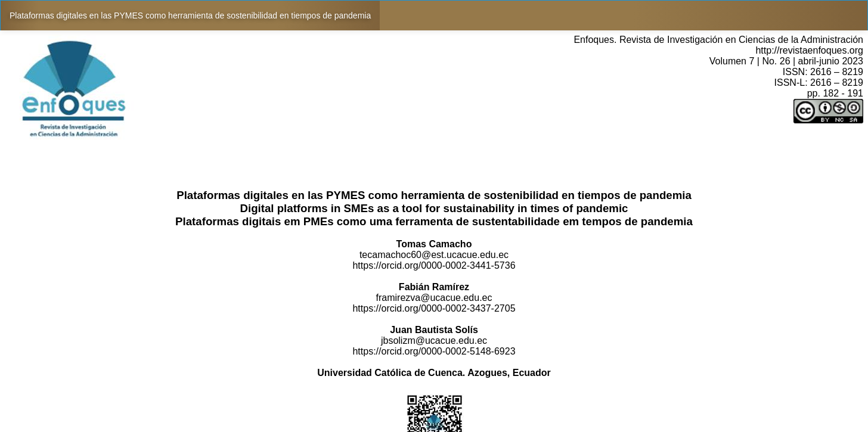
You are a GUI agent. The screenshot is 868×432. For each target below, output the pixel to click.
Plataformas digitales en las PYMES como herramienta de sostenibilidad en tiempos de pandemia (190, 15)
